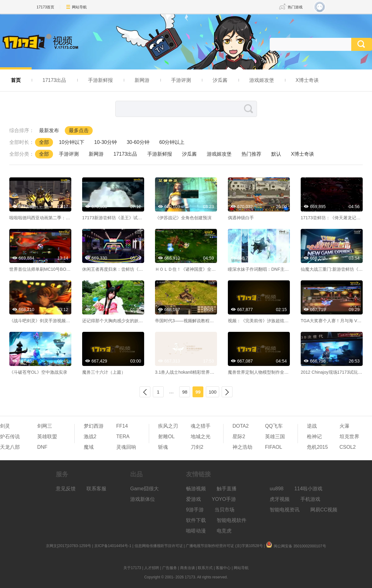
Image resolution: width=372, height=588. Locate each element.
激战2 (90, 437)
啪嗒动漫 (196, 531)
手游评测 (181, 80)
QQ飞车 (274, 426)
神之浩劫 (242, 447)
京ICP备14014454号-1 (113, 546)
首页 (16, 80)
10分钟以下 (72, 142)
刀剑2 (197, 447)
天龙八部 (10, 447)
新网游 (142, 80)
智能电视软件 (232, 520)
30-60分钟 (138, 142)
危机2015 (317, 447)
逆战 (312, 426)
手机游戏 (310, 499)
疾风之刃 (168, 426)
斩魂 (163, 447)
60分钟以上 (172, 142)
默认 (276, 154)
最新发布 (49, 130)
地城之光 (201, 437)
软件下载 (196, 520)
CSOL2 (348, 447)
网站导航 (79, 7)
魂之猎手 (201, 426)
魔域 (89, 447)
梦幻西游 (94, 426)
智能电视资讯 (285, 510)
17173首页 (45, 7)
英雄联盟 (47, 437)
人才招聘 (152, 568)
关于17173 (132, 568)
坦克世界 (349, 437)
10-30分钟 (106, 142)
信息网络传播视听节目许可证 (159, 546)
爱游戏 (193, 499)
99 (198, 392)
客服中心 (223, 568)
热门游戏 (295, 7)
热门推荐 (251, 154)
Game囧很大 (144, 489)
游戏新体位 (143, 499)
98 (185, 392)
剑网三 (45, 426)
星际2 (239, 437)
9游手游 (195, 510)
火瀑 (344, 426)
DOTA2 (241, 426)
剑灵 (5, 426)
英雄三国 (275, 437)
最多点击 (79, 130)
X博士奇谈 (307, 80)
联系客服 (96, 489)
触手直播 (227, 489)
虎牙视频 (280, 499)
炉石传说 (10, 437)
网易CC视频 (324, 510)
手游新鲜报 (100, 80)
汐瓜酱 (220, 80)
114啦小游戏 (309, 489)
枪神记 (314, 437)
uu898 (277, 489)
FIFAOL (274, 447)
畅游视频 (196, 489)
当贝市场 (224, 510)
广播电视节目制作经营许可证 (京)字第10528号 (224, 546)
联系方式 (205, 568)
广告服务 (170, 568)
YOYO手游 (224, 499)
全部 (44, 142)
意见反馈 (66, 489)
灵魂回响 (126, 447)
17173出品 (54, 80)
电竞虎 (224, 531)
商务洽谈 (188, 568)
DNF (42, 447)
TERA (123, 437)
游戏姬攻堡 (262, 80)
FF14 (122, 426)
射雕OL (166, 437)
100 (213, 392)
